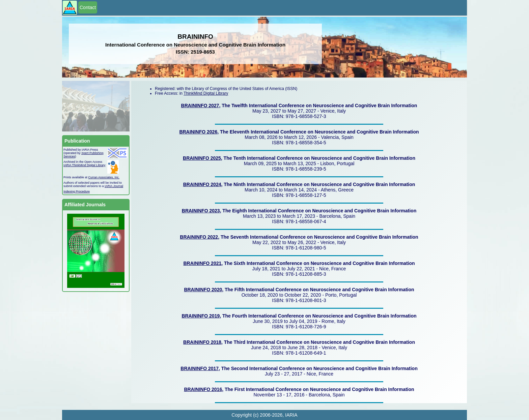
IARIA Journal (114, 186)
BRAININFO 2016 (203, 389)
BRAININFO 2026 (198, 132)
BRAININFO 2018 (202, 342)
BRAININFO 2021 (202, 263)
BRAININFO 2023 (201, 211)
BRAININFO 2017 (200, 368)
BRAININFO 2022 (199, 237)
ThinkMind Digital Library (206, 93)
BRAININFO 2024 (202, 184)
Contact (88, 7)
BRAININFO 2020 (203, 290)
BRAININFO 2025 (202, 158)
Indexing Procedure (77, 191)
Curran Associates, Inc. (104, 177)
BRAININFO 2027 (200, 106)
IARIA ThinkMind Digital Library (84, 165)
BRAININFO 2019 (201, 316)
